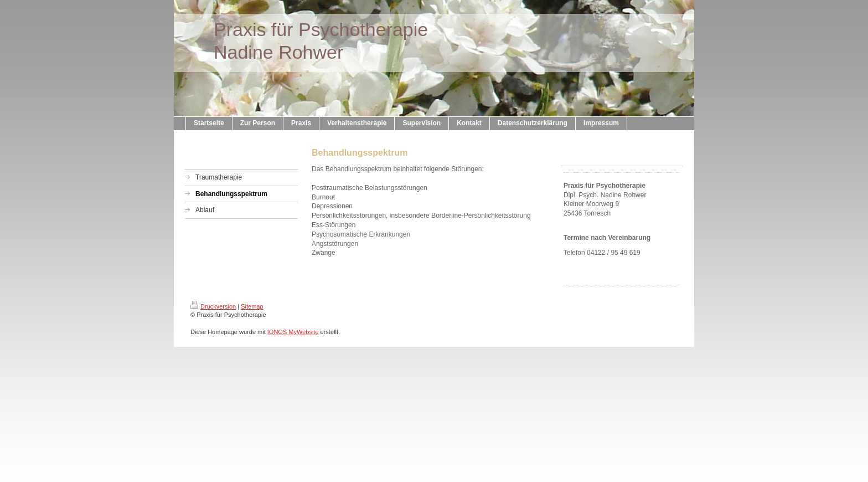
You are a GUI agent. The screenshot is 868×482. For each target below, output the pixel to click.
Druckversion (213, 306)
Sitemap (252, 306)
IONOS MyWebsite (293, 332)
